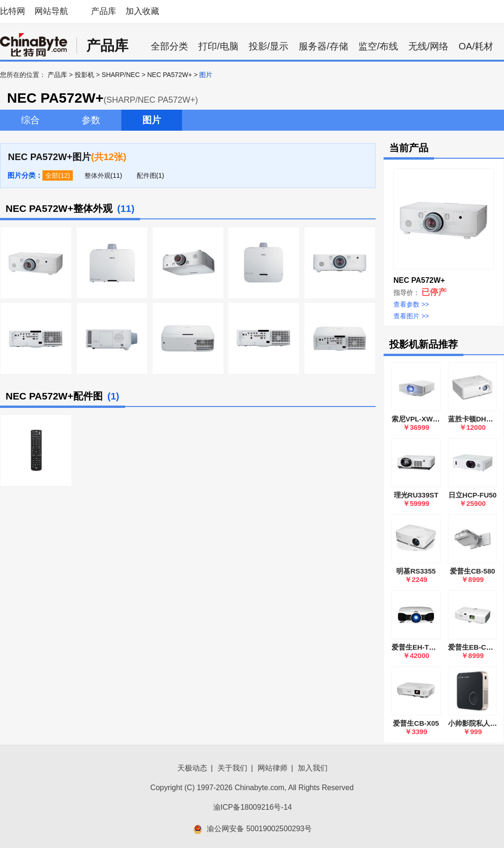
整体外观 (98, 175)
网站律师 (273, 768)
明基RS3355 (416, 571)
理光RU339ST (416, 495)
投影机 (84, 75)
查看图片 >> (411, 316)
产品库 (104, 11)
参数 (91, 120)
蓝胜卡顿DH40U (473, 419)
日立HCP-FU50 (472, 495)
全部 (52, 175)
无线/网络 (428, 46)
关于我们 (232, 768)
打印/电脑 (218, 46)
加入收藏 (142, 11)
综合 (30, 120)
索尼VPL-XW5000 (420, 419)
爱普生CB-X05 (416, 723)
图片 (152, 120)
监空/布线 (378, 46)
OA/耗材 (476, 46)
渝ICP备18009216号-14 (253, 807)
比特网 (13, 11)
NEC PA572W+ (169, 75)
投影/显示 (269, 46)
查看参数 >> (411, 304)
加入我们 (313, 768)
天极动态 (192, 768)
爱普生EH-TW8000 (421, 647)
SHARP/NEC (121, 75)
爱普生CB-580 (472, 571)
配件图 (147, 175)
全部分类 (169, 46)
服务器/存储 (323, 46)
